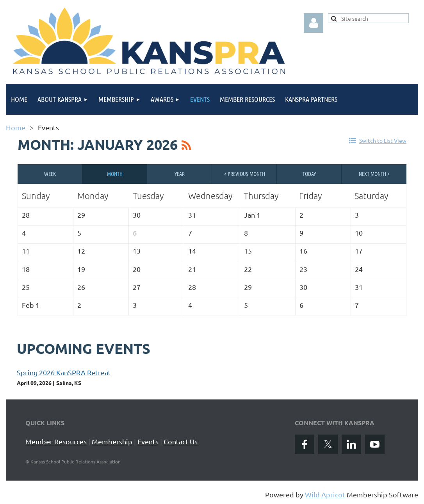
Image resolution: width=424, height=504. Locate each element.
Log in (314, 23)
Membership (112, 441)
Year (180, 174)
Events (148, 441)
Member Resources (56, 441)
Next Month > (374, 174)
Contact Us (181, 441)
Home (16, 127)
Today (309, 174)
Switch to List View (383, 140)
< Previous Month (245, 174)
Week (50, 174)
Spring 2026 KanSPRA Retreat (64, 372)
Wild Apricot (325, 494)
